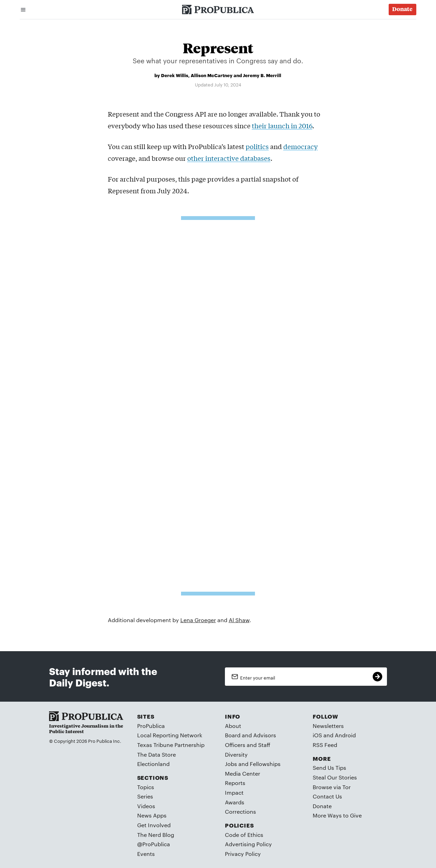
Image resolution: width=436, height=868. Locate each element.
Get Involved (154, 825)
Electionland (153, 764)
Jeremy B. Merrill (262, 75)
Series (145, 796)
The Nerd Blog (156, 835)
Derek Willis (175, 75)
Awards (235, 802)
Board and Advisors (250, 735)
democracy (301, 146)
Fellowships (265, 764)
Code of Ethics (244, 835)
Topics (146, 787)
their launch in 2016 (282, 126)
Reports (235, 783)
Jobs (231, 764)
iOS (317, 735)
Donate (322, 806)
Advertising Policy (248, 844)
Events (146, 854)
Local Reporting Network (170, 735)
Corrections (240, 811)
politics (257, 146)
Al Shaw (239, 620)
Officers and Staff (248, 745)
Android (345, 735)
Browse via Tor (332, 787)
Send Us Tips (329, 768)
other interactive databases (229, 158)
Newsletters (328, 726)
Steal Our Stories (335, 777)
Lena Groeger (198, 620)
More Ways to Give (337, 815)
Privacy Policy (243, 854)
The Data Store (157, 754)
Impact (234, 792)
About (233, 726)
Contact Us (327, 796)
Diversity (236, 754)
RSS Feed (325, 745)
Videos (146, 806)
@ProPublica (154, 844)
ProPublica (151, 726)
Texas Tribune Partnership (171, 745)
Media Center (243, 773)
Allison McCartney (212, 75)
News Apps (152, 815)
